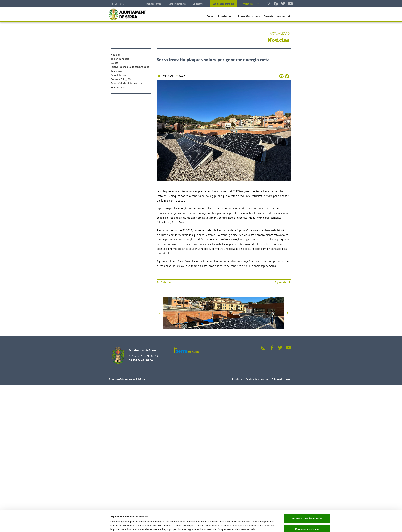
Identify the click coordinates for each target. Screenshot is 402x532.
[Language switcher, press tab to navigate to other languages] (251, 4)
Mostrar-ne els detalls (254, 520)
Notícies (115, 55)
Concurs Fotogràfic (121, 79)
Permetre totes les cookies (307, 498)
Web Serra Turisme (223, 4)
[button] (281, 76)
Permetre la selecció (307, 509)
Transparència (153, 4)
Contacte (198, 4)
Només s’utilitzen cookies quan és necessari (307, 521)
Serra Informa (118, 75)
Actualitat (284, 16)
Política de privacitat (257, 379)
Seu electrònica (177, 4)
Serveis (268, 16)
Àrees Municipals (249, 16)
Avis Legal (237, 379)
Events (114, 63)
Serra (210, 16)
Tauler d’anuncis (120, 59)
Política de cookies (282, 379)
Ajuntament (226, 16)
